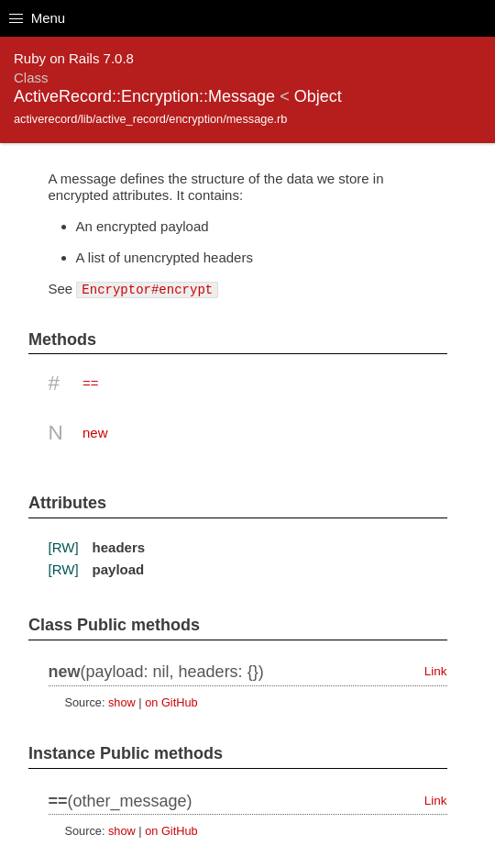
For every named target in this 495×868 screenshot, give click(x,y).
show (122, 702)
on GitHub (171, 702)
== (91, 383)
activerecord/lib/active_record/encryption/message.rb (150, 119)
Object (318, 96)
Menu (37, 18)
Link (436, 671)
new (95, 433)
